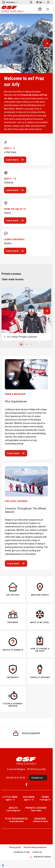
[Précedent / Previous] (6, 43)
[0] (13, 68)
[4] (34, 68)
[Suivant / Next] (47, 43)
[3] (29, 68)
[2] (24, 68)
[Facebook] (26, 785)
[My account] (48, 2)
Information (10, 2)
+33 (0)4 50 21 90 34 (15, 778)
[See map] (31, 2)
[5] (39, 68)
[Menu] (48, 9)
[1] (19, 68)
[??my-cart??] (40, 9)
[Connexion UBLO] (3, 865)
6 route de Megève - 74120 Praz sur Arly (26, 769)
